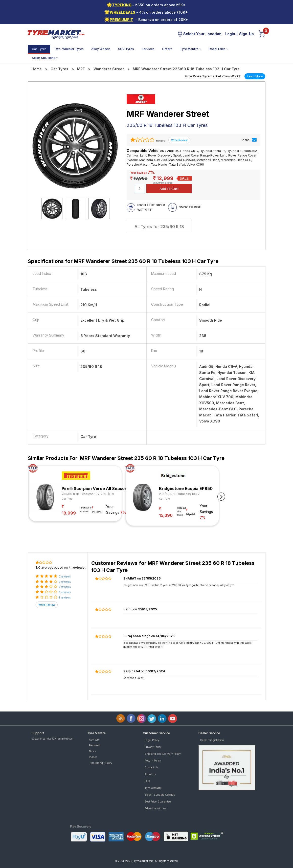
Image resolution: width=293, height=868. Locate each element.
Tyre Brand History (101, 763)
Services (148, 49)
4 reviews (160, 141)
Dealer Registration (212, 740)
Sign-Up (246, 34)
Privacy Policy (153, 747)
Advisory (94, 740)
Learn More (255, 76)
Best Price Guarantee (158, 802)
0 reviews (64, 576)
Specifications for (123, 261)
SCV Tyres (126, 49)
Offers (167, 49)
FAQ (147, 781)
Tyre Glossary (153, 788)
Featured (95, 745)
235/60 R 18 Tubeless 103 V (179, 494)
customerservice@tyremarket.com (52, 739)
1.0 (38, 567)
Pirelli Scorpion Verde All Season (94, 488)
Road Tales (219, 49)
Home (37, 69)
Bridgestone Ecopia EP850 (186, 488)
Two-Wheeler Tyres (69, 49)
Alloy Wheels (101, 49)
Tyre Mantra (191, 49)
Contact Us (151, 767)
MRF (81, 69)
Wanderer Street (109, 69)
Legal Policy (152, 740)
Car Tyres (39, 49)
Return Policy (153, 761)
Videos (93, 757)
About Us (150, 774)
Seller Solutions (45, 58)
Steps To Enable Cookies (160, 795)
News (92, 751)
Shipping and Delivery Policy (163, 754)
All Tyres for (159, 227)
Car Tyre (67, 499)
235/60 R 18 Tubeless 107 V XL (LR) (88, 494)
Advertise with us (155, 808)
